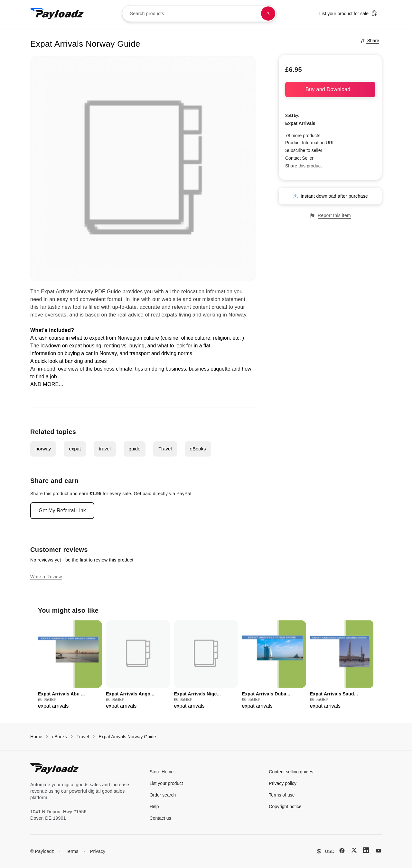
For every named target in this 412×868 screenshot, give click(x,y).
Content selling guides (291, 772)
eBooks (198, 449)
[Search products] (268, 14)
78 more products (303, 136)
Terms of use (282, 795)
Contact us (160, 818)
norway (43, 449)
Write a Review (46, 577)
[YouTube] (379, 851)
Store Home (162, 772)
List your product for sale (348, 13)
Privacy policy (283, 783)
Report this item (330, 216)
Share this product (304, 166)
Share (370, 41)
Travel (165, 449)
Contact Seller (299, 158)
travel (105, 449)
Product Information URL (310, 143)
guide (135, 449)
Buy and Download (330, 89)
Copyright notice (285, 807)
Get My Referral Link (62, 510)
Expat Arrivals (300, 123)
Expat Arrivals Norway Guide (127, 737)
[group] (70, 665)
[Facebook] (342, 851)
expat (75, 449)
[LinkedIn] (366, 850)
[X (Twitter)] (354, 850)
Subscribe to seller (304, 150)
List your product (166, 783)
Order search (163, 795)
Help (154, 807)
